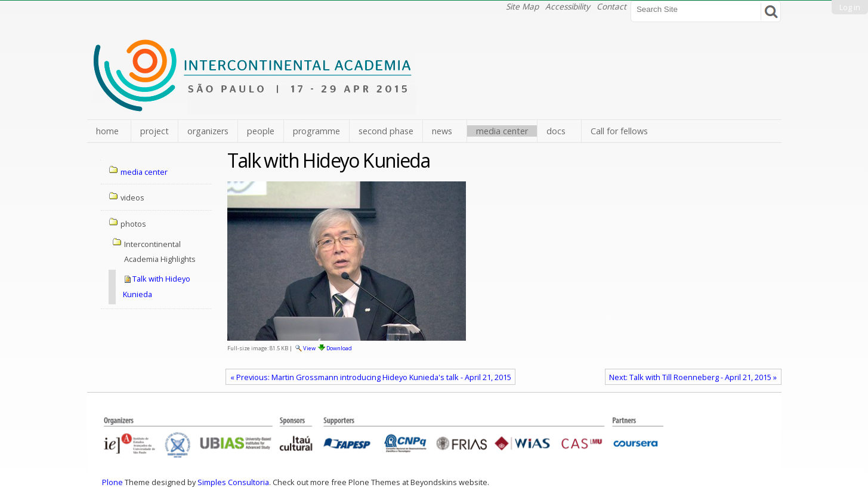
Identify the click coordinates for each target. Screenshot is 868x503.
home (107, 131)
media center (502, 131)
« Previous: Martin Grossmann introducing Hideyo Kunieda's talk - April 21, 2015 (371, 377)
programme (316, 131)
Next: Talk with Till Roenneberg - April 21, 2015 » (693, 377)
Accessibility (568, 6)
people (261, 131)
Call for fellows (619, 131)
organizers (208, 131)
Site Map (522, 6)
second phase (386, 131)
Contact (611, 6)
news (442, 131)
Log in (850, 7)
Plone (112, 482)
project (155, 131)
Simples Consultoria (233, 482)
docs (556, 131)
